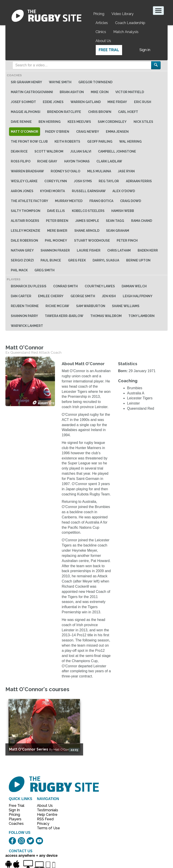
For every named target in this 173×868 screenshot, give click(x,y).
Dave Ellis (56, 211)
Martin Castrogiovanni (32, 92)
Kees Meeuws (79, 122)
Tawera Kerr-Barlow (64, 316)
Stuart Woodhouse (92, 241)
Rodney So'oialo (65, 171)
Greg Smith (44, 270)
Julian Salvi (81, 151)
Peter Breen (57, 221)
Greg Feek (77, 260)
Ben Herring (50, 122)
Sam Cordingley (112, 122)
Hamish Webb (123, 211)
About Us (103, 41)
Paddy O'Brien (57, 132)
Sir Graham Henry (26, 82)
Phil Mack (19, 270)
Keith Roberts (67, 142)
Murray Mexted (69, 201)
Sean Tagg (115, 221)
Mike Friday (117, 102)
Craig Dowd (131, 201)
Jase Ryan (126, 171)
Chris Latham (119, 250)
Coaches (16, 824)
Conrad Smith (65, 286)
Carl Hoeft (128, 112)
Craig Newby (88, 132)
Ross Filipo (21, 161)
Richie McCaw (57, 306)
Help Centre (46, 815)
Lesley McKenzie (26, 231)
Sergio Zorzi (22, 260)
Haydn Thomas (77, 161)
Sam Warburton (91, 306)
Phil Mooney (56, 241)
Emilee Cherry (51, 296)
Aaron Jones (22, 191)
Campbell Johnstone (117, 151)
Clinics (101, 32)
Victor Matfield (130, 92)
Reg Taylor (109, 181)
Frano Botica (101, 201)
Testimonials (46, 810)
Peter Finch (127, 241)
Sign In (14, 810)
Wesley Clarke (24, 181)
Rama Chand (142, 221)
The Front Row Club (29, 142)
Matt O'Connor (25, 132)
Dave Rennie (21, 122)
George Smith (83, 296)
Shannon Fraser (55, 250)
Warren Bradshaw (27, 171)
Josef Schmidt (23, 102)
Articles (102, 23)
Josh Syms (83, 181)
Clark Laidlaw (109, 161)
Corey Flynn (56, 181)
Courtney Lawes (100, 286)
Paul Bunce (51, 260)
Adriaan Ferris (139, 181)
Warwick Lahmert (27, 326)
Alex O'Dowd (124, 191)
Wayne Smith (60, 82)
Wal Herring (130, 142)
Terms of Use (46, 828)
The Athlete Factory (30, 201)
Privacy (43, 824)
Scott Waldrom (49, 151)
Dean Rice (19, 151)
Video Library (123, 14)
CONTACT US (21, 851)
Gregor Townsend (95, 82)
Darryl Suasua (106, 260)
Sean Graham (118, 231)
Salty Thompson (26, 211)
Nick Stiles (143, 122)
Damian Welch (134, 286)
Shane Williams (126, 306)
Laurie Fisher (89, 250)
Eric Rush (143, 102)
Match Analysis (126, 32)
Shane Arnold (87, 231)
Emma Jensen (117, 132)
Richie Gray (47, 161)
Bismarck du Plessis (29, 286)
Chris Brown (100, 112)
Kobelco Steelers (88, 211)
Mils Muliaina (99, 171)
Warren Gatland (86, 102)
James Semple (87, 221)
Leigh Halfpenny (138, 296)
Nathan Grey (22, 250)
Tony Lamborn (141, 316)
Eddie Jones (53, 102)
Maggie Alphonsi (26, 112)
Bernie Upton (138, 260)
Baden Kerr (148, 250)
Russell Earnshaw (89, 191)
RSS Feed (46, 819)
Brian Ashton (72, 92)
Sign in (145, 50)
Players (15, 819)
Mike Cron (100, 92)
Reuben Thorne (25, 306)
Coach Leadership (130, 23)
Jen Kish (109, 296)
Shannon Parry (24, 316)
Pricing (99, 14)
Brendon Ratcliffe (64, 112)
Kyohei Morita (52, 191)
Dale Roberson (24, 241)
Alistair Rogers (25, 221)
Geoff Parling (100, 142)
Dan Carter (21, 296)
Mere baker (57, 231)
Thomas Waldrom (106, 316)
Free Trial (109, 50)
